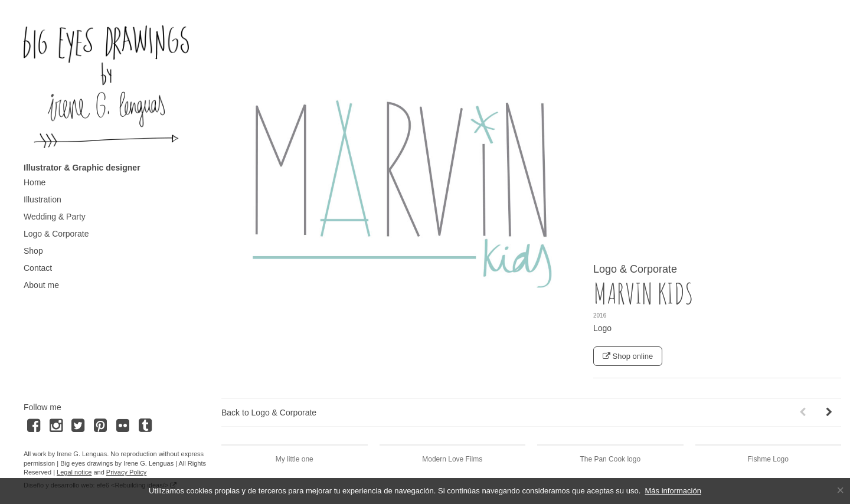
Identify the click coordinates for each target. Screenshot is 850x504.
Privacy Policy (126, 472)
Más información (673, 491)
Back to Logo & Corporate (269, 413)
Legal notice (74, 472)
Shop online (628, 356)
